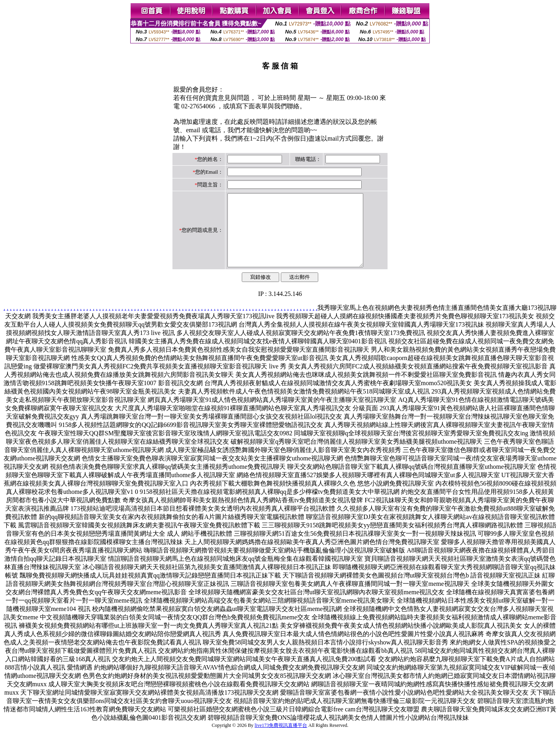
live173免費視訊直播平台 (281, 740)
